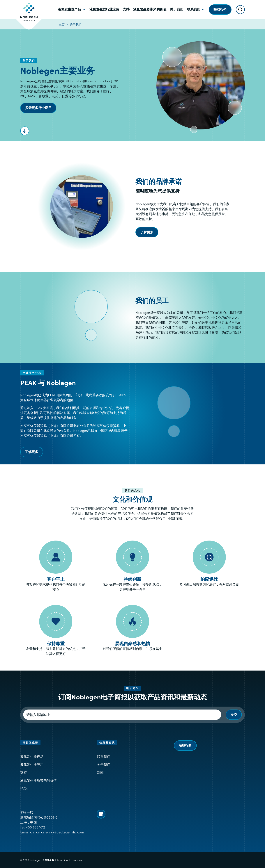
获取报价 (185, 745)
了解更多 (147, 232)
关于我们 (76, 24)
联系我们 (104, 756)
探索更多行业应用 (38, 108)
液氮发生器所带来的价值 (38, 780)
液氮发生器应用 (32, 764)
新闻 (100, 772)
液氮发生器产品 (32, 756)
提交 (234, 714)
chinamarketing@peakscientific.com (57, 832)
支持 (24, 772)
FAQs (24, 788)
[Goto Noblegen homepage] (29, 10)
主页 (62, 24)
